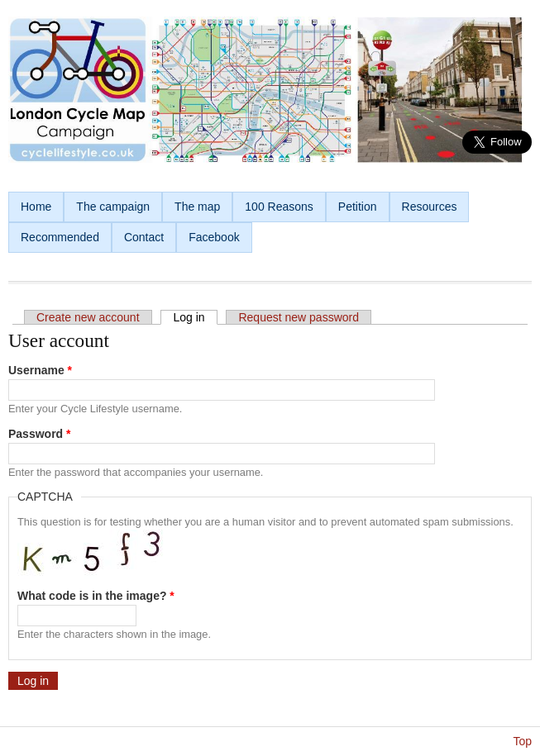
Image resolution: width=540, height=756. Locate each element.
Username (40, 370)
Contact (144, 237)
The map (197, 207)
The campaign (113, 207)
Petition (358, 207)
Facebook (214, 237)
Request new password (299, 317)
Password (39, 434)
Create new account (88, 317)
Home (36, 207)
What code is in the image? (96, 596)
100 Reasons (279, 207)
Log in (195, 317)
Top (522, 741)
